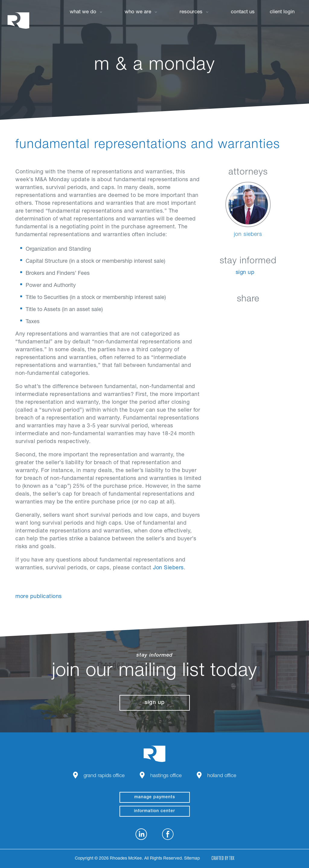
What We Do (83, 12)
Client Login (282, 12)
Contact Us (243, 12)
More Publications (39, 597)
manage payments (155, 797)
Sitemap (192, 859)
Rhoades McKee (18, 20)
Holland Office (222, 776)
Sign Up (245, 273)
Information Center (154, 811)
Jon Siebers (168, 568)
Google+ (263, 313)
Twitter (248, 313)
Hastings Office (166, 776)
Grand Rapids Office (104, 776)
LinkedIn (218, 313)
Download (278, 313)
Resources (191, 12)
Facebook (233, 313)
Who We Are (138, 12)
